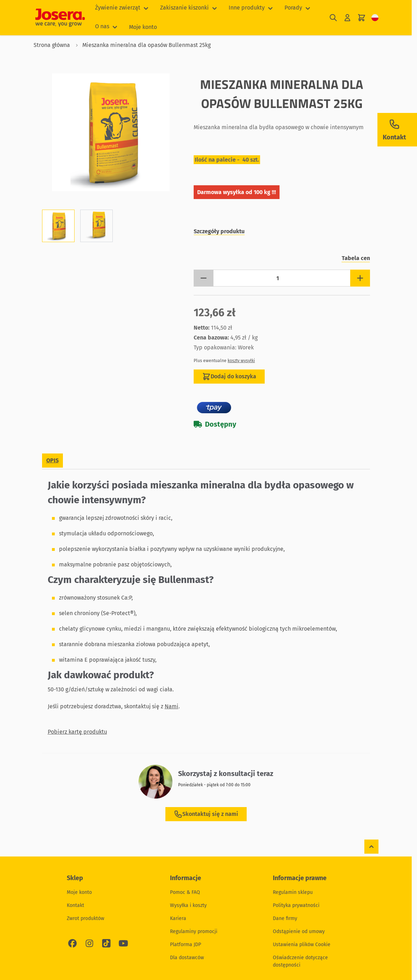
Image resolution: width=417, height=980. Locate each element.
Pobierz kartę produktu (77, 732)
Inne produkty (247, 8)
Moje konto (143, 27)
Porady (293, 8)
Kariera (178, 918)
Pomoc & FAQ (185, 892)
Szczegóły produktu (219, 231)
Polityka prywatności (296, 905)
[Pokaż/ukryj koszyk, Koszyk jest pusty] (362, 18)
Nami (172, 706)
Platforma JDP (186, 945)
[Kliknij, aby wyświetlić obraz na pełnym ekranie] (111, 132)
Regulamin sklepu (293, 892)
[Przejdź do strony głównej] (60, 18)
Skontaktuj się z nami (206, 814)
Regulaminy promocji (194, 931)
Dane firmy (285, 918)
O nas (102, 26)
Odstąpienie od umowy (299, 931)
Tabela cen (356, 258)
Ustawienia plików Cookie (302, 945)
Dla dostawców (187, 958)
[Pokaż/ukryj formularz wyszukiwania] (333, 18)
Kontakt (75, 905)
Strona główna (52, 45)
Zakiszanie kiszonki (184, 8)
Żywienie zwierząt (118, 8)
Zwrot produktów (86, 918)
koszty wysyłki (241, 361)
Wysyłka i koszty (188, 905)
